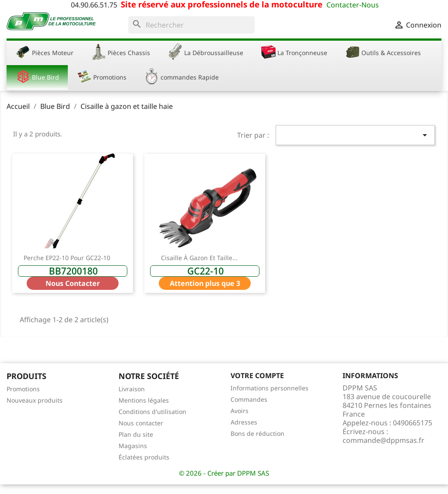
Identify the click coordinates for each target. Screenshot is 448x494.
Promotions (23, 389)
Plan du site (136, 434)
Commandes (249, 399)
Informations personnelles (269, 388)
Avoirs (240, 411)
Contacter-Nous (353, 5)
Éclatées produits (144, 457)
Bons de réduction (257, 433)
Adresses (244, 422)
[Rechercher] (191, 25)
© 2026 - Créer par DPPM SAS (224, 473)
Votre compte (257, 376)
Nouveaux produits (35, 400)
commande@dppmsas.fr (383, 440)
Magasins (133, 446)
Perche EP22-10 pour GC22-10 (67, 258)
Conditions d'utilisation (152, 412)
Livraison (132, 389)
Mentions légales (144, 400)
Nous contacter (141, 423)
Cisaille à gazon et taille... (199, 258)
